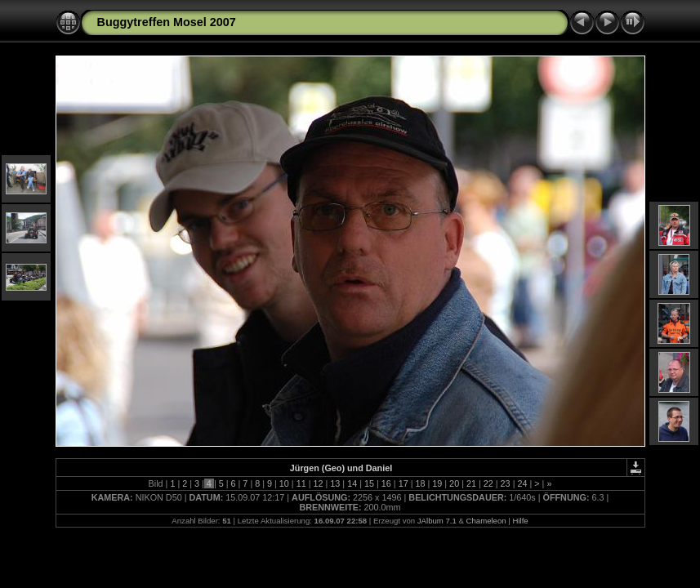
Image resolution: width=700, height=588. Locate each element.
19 (437, 483)
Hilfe (520, 521)
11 (301, 483)
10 (284, 483)
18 (420, 483)
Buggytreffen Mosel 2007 (167, 22)
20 (454, 483)
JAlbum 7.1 (437, 521)
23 (506, 483)
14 (352, 483)
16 (386, 483)
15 (369, 483)
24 (522, 483)
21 (471, 483)
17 (404, 483)
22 (488, 483)
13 (335, 483)
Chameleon (486, 521)
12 (319, 483)
